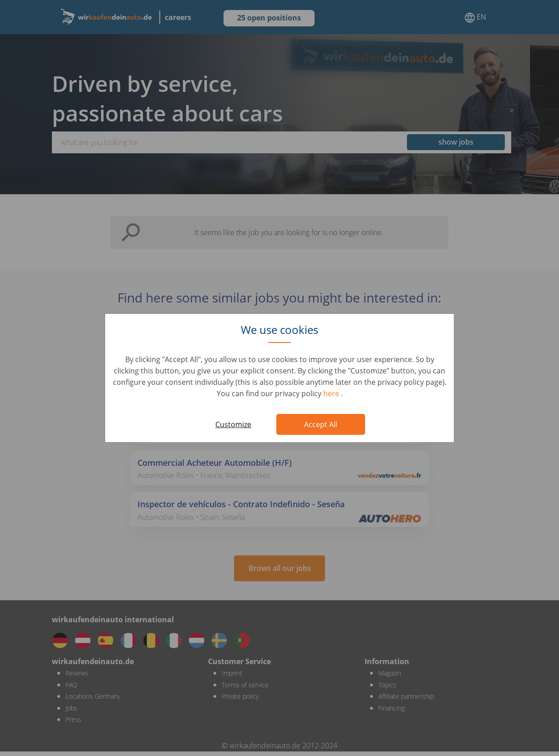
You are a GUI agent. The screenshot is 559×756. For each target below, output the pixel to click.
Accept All (321, 424)
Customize (233, 424)
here (332, 393)
